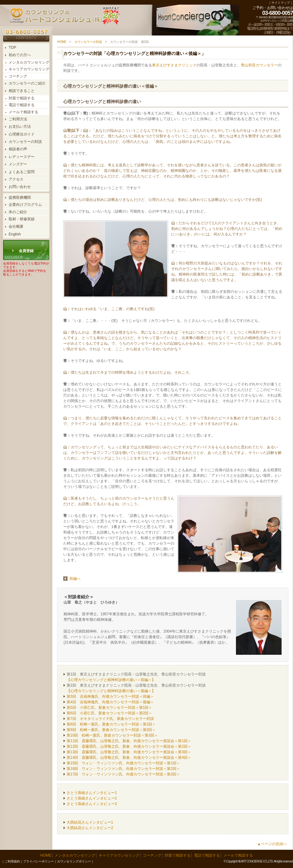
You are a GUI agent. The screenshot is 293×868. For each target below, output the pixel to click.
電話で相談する (22, 105)
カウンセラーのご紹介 (27, 83)
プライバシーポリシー (39, 861)
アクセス (16, 179)
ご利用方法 (18, 119)
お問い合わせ (20, 187)
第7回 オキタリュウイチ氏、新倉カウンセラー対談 (110, 719)
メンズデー (18, 164)
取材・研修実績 (22, 219)
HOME (62, 42)
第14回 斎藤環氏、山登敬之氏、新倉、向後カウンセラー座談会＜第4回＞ (129, 758)
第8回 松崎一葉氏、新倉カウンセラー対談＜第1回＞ (111, 724)
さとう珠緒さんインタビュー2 (92, 798)
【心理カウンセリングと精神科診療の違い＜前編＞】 (111, 680)
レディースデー (22, 157)
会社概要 (16, 226)
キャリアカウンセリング (29, 69)
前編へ (75, 579)
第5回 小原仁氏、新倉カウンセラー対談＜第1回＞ (109, 708)
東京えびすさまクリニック (174, 65)
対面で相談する (22, 98)
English (15, 234)
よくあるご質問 (22, 172)
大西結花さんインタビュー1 (90, 822)
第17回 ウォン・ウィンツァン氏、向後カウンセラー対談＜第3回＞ (123, 774)
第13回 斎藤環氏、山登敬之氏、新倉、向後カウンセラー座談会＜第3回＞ (129, 752)
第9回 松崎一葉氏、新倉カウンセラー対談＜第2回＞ (111, 730)
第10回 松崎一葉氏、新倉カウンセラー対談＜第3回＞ (112, 735)
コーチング (18, 76)
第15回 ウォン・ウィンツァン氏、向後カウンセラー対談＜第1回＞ (123, 763)
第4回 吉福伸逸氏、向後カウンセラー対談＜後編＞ (110, 702)
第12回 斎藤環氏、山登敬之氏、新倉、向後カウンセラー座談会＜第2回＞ (129, 746)
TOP (12, 48)
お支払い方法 (20, 127)
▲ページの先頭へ (272, 844)
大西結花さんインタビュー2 (90, 828)
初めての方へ (20, 55)
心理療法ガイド (22, 134)
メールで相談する (23, 112)
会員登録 (26, 251)
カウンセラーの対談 (25, 142)
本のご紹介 (18, 212)
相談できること (22, 91)
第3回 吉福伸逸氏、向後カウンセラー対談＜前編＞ (110, 696)
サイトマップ (281, 3)
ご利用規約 (12, 861)
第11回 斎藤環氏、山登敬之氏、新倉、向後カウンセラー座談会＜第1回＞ (129, 741)
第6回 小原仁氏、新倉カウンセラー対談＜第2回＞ (109, 713)
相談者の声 (18, 149)
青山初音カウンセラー (259, 65)
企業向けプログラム (25, 205)
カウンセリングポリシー (74, 861)
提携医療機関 (20, 197)
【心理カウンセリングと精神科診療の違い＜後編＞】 (111, 691)
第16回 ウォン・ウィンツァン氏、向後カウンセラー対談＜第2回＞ (123, 769)
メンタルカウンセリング (29, 62)
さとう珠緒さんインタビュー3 (92, 804)
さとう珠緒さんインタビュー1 (92, 793)
